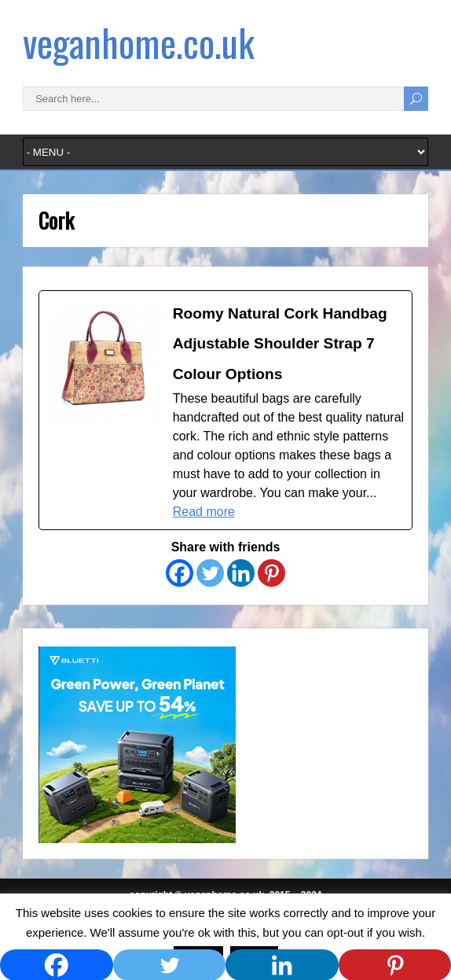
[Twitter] (210, 573)
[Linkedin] (241, 573)
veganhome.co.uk (139, 42)
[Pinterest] (271, 573)
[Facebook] (180, 573)
